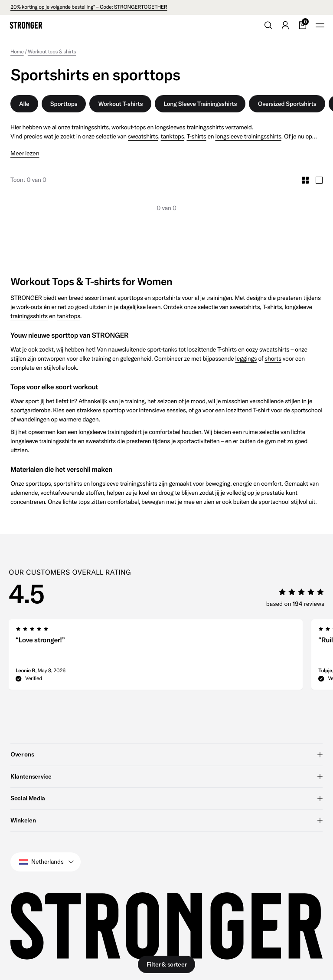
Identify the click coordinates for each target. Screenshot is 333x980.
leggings (246, 358)
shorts (273, 358)
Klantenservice (166, 776)
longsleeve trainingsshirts (248, 136)
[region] (171, 657)
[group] (156, 657)
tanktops (173, 136)
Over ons (166, 754)
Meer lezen (25, 153)
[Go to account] (285, 25)
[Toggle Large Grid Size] (319, 180)
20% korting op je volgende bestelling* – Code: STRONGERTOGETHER (89, 7)
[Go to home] (26, 25)
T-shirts (197, 136)
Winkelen (166, 820)
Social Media (166, 798)
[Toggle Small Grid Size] (305, 180)
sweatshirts (143, 136)
